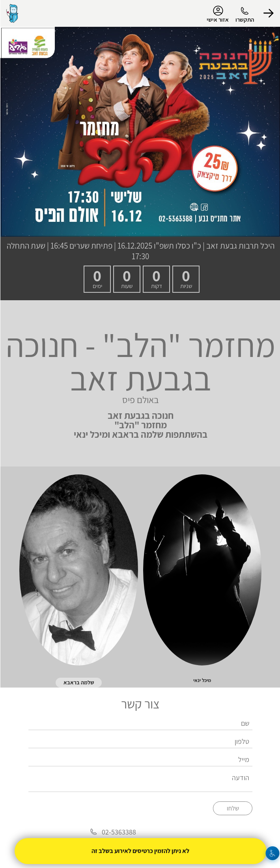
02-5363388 (119, 832)
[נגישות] (272, 853)
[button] (268, 13)
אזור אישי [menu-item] (217, 14)
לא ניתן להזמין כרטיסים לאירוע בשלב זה (140, 851)
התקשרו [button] (244, 20)
